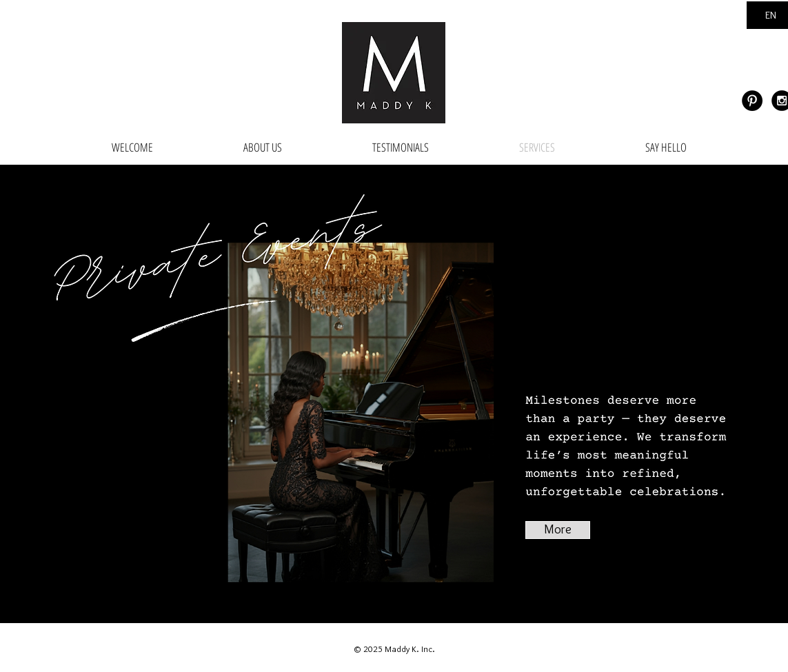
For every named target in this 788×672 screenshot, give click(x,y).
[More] (558, 530)
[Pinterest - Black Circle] (752, 101)
